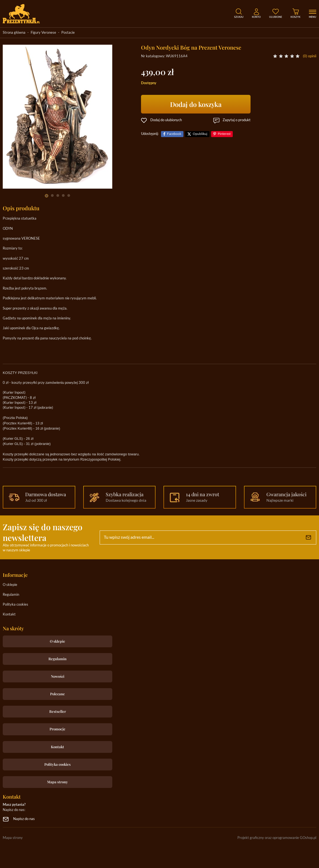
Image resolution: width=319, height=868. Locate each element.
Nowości (58, 676)
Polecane (58, 694)
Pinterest (224, 134)
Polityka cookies (15, 605)
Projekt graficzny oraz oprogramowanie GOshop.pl (277, 838)
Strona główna (14, 33)
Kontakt (9, 615)
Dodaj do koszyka (196, 104)
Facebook (174, 134)
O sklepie (10, 585)
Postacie (68, 33)
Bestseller (58, 711)
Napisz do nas (24, 819)
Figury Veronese (43, 33)
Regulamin (11, 595)
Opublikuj (200, 134)
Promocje (58, 729)
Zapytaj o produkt (237, 120)
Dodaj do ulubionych (166, 120)
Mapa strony (58, 782)
